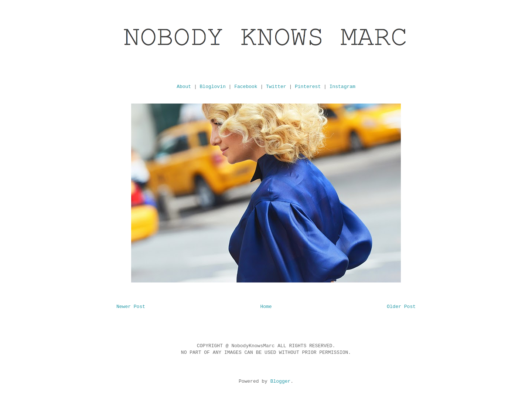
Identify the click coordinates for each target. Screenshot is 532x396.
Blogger (281, 381)
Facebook (246, 87)
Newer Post (131, 307)
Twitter (276, 87)
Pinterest (308, 87)
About (184, 87)
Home (266, 307)
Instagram (342, 87)
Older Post (401, 307)
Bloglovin (213, 87)
